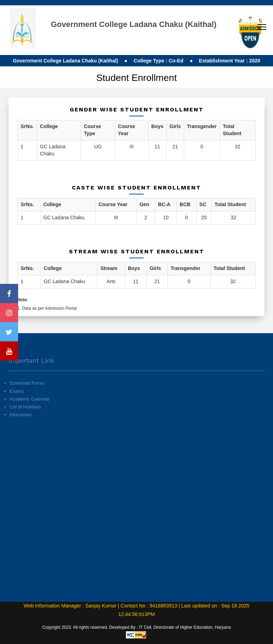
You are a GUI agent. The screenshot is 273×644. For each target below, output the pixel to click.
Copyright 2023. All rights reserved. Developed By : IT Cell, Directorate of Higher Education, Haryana (137, 627)
